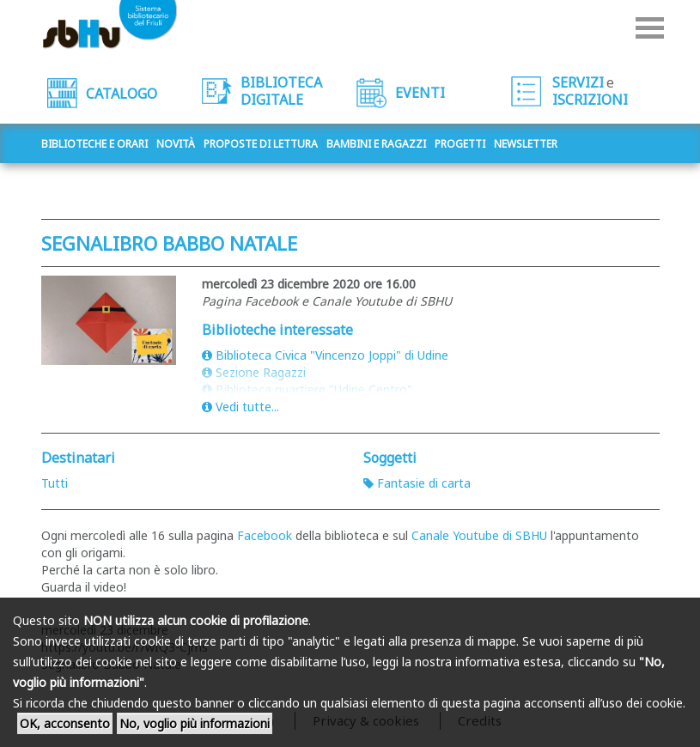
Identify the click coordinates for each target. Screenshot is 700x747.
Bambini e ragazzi (376, 144)
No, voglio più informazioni (195, 723)
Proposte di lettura (261, 144)
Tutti (55, 483)
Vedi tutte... (240, 407)
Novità (176, 144)
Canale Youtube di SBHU (479, 535)
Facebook (266, 535)
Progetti (460, 144)
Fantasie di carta (417, 483)
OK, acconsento (65, 723)
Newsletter (526, 144)
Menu (650, 28)
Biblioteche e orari (94, 144)
